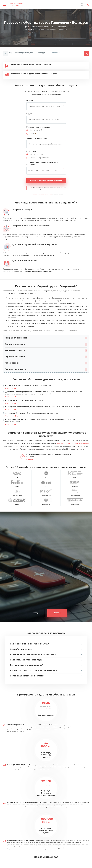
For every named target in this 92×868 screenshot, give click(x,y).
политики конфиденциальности (43, 195)
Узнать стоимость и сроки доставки (46, 180)
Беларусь (42, 53)
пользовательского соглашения (54, 193)
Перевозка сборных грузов (21, 53)
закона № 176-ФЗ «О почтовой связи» (73, 443)
